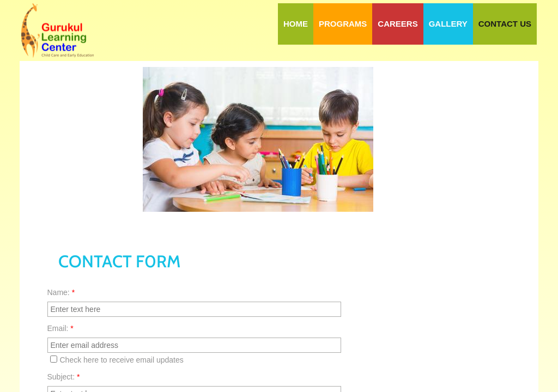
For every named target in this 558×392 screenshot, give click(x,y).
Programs (343, 24)
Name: (61, 292)
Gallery (448, 24)
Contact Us (505, 24)
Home (296, 24)
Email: (60, 328)
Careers (398, 24)
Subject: (64, 377)
